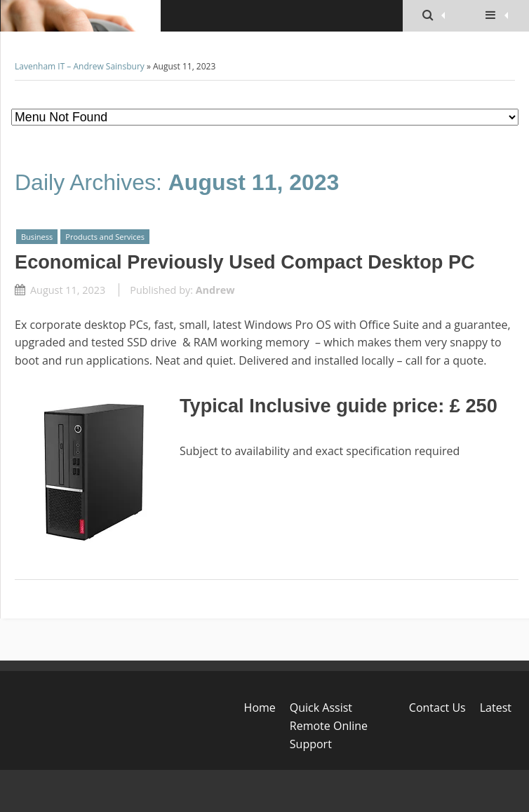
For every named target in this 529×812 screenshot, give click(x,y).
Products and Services (105, 237)
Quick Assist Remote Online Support (329, 725)
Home (260, 708)
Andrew (215, 290)
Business (37, 237)
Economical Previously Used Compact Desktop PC (245, 262)
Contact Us (437, 708)
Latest (496, 708)
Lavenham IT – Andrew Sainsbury (80, 66)
